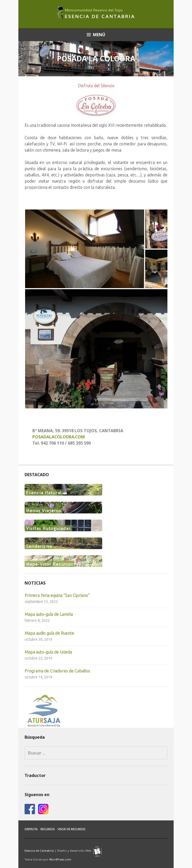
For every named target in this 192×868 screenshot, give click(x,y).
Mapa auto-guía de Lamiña (49, 614)
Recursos (47, 829)
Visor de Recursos (71, 829)
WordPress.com (60, 859)
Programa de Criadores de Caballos (57, 671)
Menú (99, 35)
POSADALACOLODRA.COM (59, 437)
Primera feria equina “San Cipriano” (57, 595)
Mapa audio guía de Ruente (49, 633)
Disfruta (31, 829)
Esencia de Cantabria (39, 850)
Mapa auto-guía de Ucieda (48, 652)
